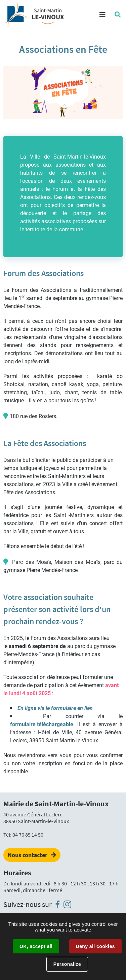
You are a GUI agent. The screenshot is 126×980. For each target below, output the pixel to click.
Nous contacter (28, 855)
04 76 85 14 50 (28, 835)
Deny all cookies (95, 946)
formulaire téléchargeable (42, 724)
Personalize (67, 964)
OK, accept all (36, 946)
